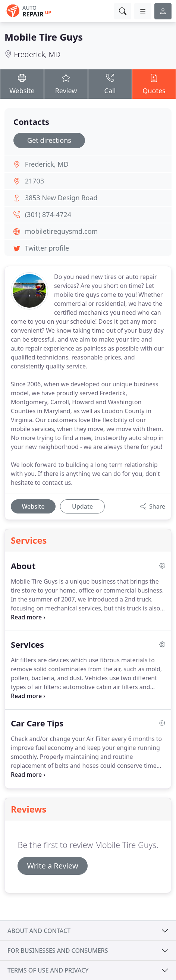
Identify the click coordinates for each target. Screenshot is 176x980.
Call (110, 84)
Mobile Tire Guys (44, 37)
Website (22, 84)
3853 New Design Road (61, 198)
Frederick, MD (37, 54)
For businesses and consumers (58, 951)
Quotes (154, 84)
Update (82, 506)
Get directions (49, 140)
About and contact (39, 931)
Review (66, 84)
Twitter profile (47, 248)
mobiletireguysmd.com (62, 231)
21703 (34, 181)
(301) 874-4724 (48, 214)
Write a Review (52, 866)
